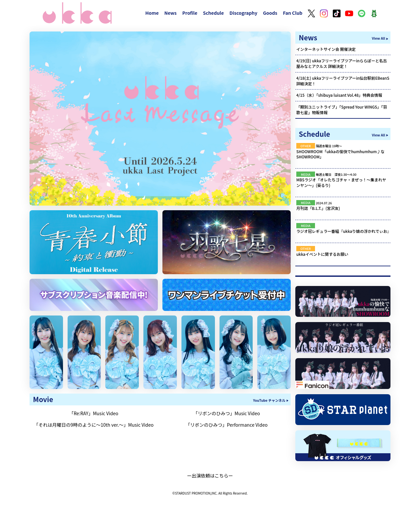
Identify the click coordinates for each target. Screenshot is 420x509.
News (171, 13)
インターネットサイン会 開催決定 (326, 49)
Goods (270, 13)
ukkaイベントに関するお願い (322, 254)
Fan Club (293, 13)
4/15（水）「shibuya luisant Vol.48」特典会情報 (339, 95)
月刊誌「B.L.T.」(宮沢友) (318, 208)
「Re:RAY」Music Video (94, 413)
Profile (190, 13)
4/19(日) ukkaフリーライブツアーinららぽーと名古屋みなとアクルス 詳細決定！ (342, 63)
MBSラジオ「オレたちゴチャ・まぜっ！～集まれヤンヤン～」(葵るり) (341, 182)
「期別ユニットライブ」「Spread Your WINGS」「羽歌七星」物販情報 (342, 110)
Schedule (213, 13)
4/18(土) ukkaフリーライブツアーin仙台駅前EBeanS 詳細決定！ (343, 81)
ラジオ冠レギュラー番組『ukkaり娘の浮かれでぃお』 (344, 231)
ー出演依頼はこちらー (210, 476)
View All (378, 38)
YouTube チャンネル (269, 400)
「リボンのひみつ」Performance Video (227, 425)
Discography (243, 13)
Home (152, 13)
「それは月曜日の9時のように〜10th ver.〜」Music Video (94, 425)
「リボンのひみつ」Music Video (227, 413)
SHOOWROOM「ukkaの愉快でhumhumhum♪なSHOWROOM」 (340, 154)
